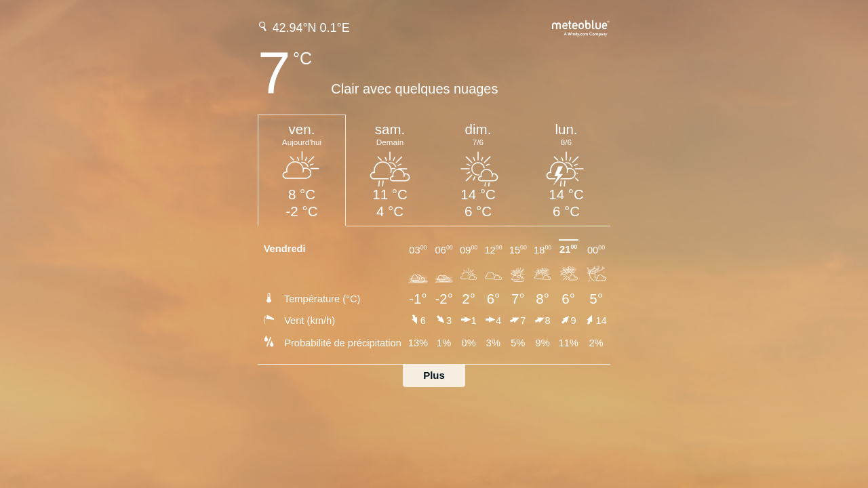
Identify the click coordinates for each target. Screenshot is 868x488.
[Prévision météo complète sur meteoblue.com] (581, 27)
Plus (434, 375)
